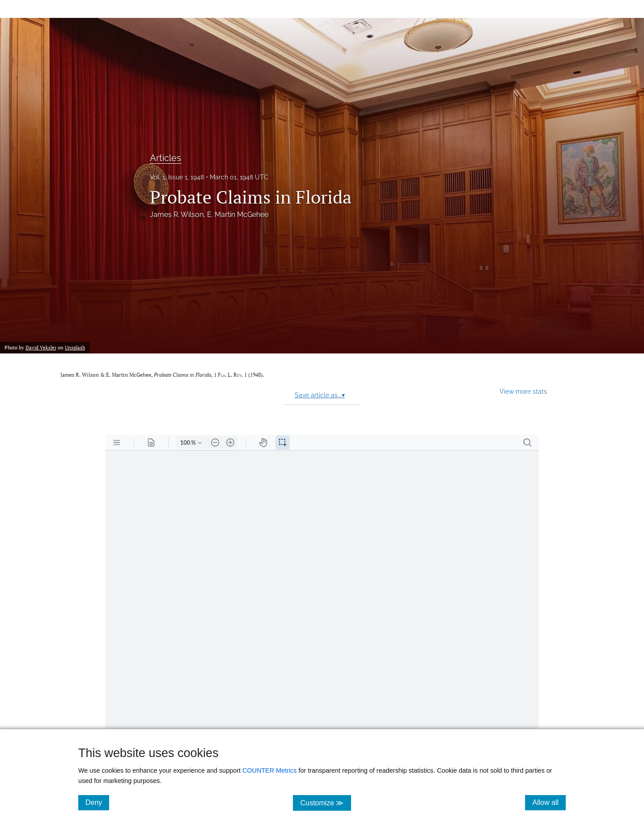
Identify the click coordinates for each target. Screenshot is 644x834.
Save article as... (320, 395)
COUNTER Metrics (270, 770)
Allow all (549, 802)
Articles (165, 158)
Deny (97, 802)
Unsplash (75, 347)
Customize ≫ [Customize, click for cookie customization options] (325, 802)
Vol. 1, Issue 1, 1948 (177, 177)
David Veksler (41, 347)
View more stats (523, 391)
